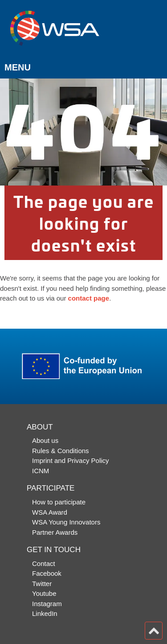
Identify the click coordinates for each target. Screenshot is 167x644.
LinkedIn (45, 613)
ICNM (41, 471)
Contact (44, 563)
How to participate (59, 502)
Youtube (44, 593)
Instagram (47, 604)
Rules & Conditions (61, 451)
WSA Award (50, 512)
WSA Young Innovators (66, 522)
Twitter (42, 584)
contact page (89, 298)
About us (45, 440)
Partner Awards (55, 532)
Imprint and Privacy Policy (71, 460)
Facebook (47, 573)
